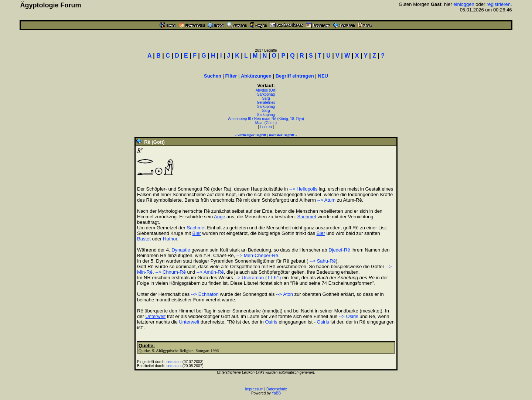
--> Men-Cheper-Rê (257, 255)
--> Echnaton (205, 294)
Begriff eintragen (295, 76)
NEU (323, 76)
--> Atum (327, 200)
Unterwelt (155, 316)
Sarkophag (266, 94)
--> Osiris (349, 316)
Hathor (170, 239)
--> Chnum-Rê (170, 272)
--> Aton (284, 294)
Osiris (271, 322)
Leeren (266, 127)
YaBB (276, 393)
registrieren (499, 4)
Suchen (213, 76)
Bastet (144, 239)
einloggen (464, 4)
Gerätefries (266, 102)
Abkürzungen (256, 76)
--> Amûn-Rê (210, 272)
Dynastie (181, 250)
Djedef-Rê (339, 250)
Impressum (254, 389)
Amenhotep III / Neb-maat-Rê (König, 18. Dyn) (266, 119)
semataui (174, 362)
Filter (231, 76)
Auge (219, 217)
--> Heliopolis (303, 189)
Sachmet (307, 217)
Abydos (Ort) (266, 90)
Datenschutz (277, 389)
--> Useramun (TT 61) (258, 278)
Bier (197, 233)
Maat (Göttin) (266, 123)
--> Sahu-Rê (322, 261)
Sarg (266, 98)
